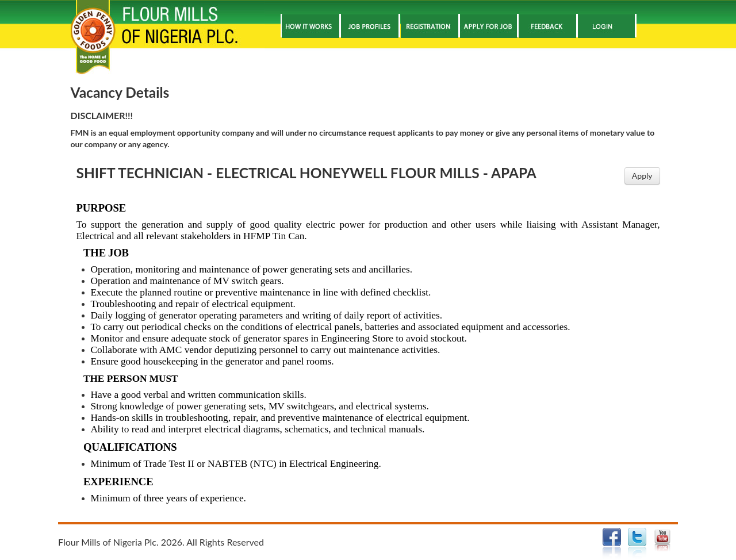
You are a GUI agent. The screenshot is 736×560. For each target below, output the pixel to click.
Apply (642, 176)
